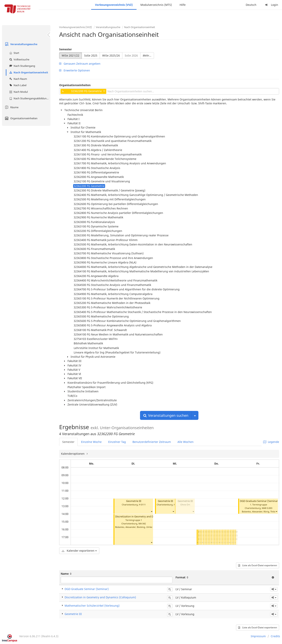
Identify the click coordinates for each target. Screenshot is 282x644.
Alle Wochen (186, 442)
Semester (65, 49)
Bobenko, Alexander (125, 527)
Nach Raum (18, 79)
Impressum (258, 636)
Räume (11, 107)
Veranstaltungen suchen (166, 415)
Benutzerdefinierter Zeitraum (152, 442)
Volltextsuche (19, 59)
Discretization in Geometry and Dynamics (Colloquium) (147, 517)
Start (14, 53)
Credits (275, 636)
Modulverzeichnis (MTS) (156, 5)
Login (271, 5)
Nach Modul (18, 92)
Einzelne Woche (91, 442)
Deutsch (251, 5)
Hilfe (183, 5)
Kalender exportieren (79, 551)
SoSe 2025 (91, 55)
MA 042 (142, 524)
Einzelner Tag (117, 442)
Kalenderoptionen (73, 454)
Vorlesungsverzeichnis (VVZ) (114, 5)
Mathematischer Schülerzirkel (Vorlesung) (92, 606)
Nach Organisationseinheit (28, 72)
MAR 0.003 (267, 508)
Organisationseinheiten (21, 118)
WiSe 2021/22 (70, 55)
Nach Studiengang (22, 66)
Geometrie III (134, 501)
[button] (151, 512)
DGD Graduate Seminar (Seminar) (259, 501)
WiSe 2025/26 (111, 55)
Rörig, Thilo (269, 512)
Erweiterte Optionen (75, 70)
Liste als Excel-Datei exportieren (258, 565)
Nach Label (17, 85)
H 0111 (142, 505)
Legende (271, 442)
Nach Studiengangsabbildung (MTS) (29, 98)
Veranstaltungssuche (21, 44)
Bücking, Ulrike (145, 527)
